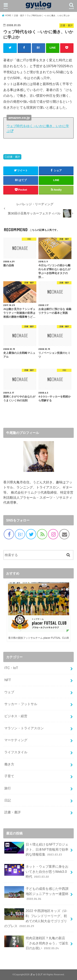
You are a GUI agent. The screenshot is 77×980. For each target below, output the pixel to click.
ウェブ (9, 692)
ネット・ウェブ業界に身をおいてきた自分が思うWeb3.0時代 (36, 871)
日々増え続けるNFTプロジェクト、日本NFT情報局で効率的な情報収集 (36, 849)
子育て (9, 776)
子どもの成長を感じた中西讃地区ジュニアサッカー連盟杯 (36, 894)
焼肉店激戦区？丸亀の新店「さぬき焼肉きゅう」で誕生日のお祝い (36, 943)
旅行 (8, 788)
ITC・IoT (11, 668)
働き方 (9, 764)
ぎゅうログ (36, 974)
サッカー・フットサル (21, 704)
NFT (8, 680)
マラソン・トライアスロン (24, 728)
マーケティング (16, 740)
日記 (8, 800)
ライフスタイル (16, 752)
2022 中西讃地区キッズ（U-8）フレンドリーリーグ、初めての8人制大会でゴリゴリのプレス (36, 918)
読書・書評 (14, 157)
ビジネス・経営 (16, 716)
